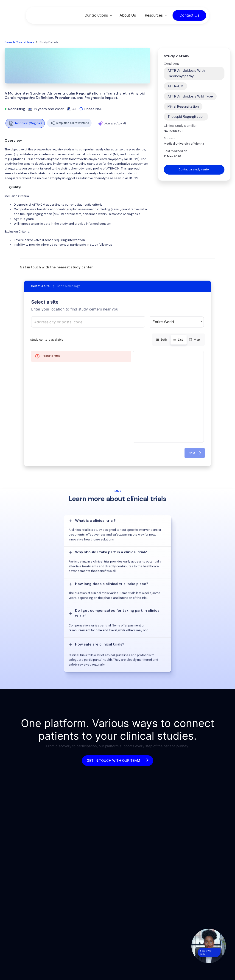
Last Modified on (176, 151)
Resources (154, 15)
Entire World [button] (163, 322)
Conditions (172, 64)
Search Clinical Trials (19, 42)
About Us (128, 15)
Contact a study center (194, 170)
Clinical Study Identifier (180, 126)
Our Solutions (96, 15)
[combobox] (88, 322)
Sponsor (170, 138)
